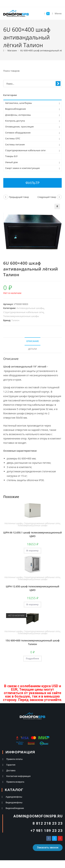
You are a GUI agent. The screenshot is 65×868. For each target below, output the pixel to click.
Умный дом (11, 162)
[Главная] (4, 50)
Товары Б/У (11, 156)
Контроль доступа (15, 121)
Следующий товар (47, 197)
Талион (15, 320)
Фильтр (32, 183)
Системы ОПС (13, 138)
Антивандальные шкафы (30, 308)
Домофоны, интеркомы (18, 115)
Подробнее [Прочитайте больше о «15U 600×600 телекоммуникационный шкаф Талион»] (32, 659)
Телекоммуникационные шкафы (21, 316)
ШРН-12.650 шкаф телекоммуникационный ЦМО (32, 588)
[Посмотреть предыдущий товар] (6, 197)
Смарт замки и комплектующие (23, 168)
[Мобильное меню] (56, 13)
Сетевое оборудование (18, 133)
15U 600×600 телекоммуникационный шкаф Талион (33, 642)
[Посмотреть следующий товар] (59, 197)
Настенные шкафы (14, 523)
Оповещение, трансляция (19, 127)
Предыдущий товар (19, 197)
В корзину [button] (32, 551)
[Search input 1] (30, 84)
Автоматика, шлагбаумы (19, 103)
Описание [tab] (33, 341)
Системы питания (15, 144)
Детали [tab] (32, 349)
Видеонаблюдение (16, 109)
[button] (57, 206)
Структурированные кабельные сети (23, 312)
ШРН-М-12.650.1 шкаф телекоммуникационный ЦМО (32, 534)
